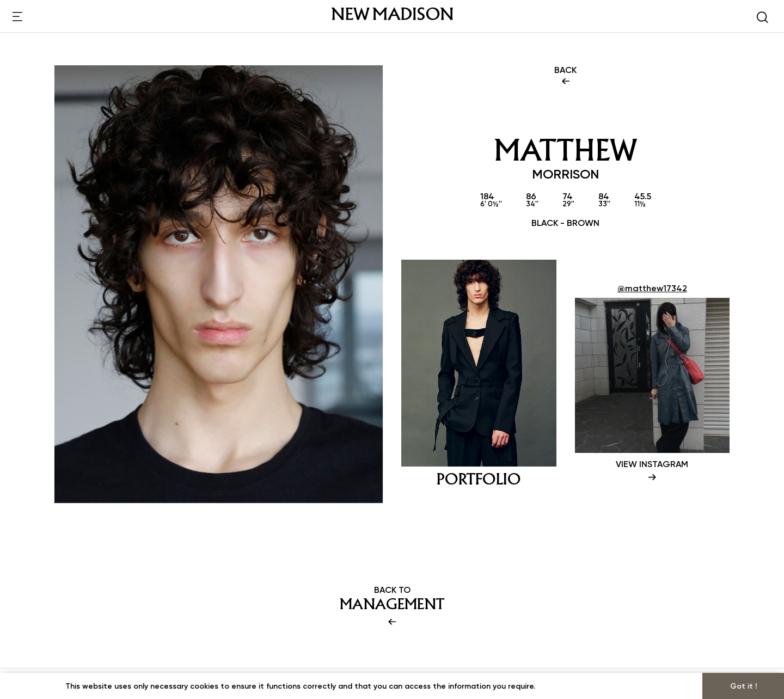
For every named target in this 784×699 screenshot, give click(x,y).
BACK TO (392, 606)
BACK (565, 76)
